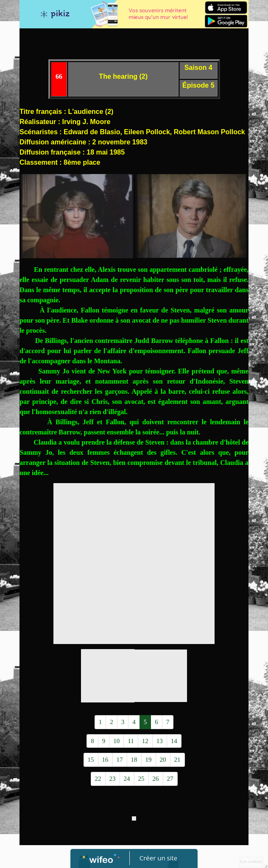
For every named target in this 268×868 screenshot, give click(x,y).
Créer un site (158, 858)
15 (91, 760)
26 (156, 779)
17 (120, 760)
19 (149, 760)
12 (145, 741)
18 (134, 760)
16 (105, 760)
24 (127, 779)
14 (174, 741)
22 (98, 779)
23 (113, 779)
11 (131, 741)
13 (160, 741)
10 (116, 741)
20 (163, 760)
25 (141, 779)
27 (170, 779)
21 (177, 760)
